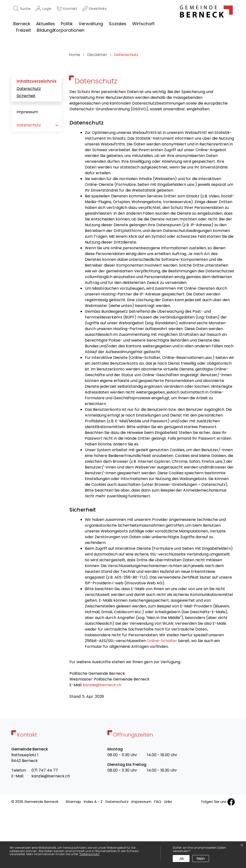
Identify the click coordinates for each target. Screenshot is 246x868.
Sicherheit (26, 154)
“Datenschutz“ (89, 854)
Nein (201, 859)
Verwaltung (91, 24)
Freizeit (24, 30)
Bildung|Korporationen (61, 30)
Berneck (22, 24)
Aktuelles (46, 24)
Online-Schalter (162, 699)
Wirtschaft (143, 24)
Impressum (27, 170)
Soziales (118, 24)
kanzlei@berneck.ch (102, 743)
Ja (181, 859)
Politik (67, 24)
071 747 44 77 (45, 829)
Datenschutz (29, 147)
